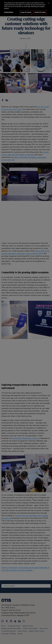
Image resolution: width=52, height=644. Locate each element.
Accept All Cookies (26, 12)
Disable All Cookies (40, 12)
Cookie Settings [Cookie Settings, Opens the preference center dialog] (9, 12)
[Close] (49, 3)
